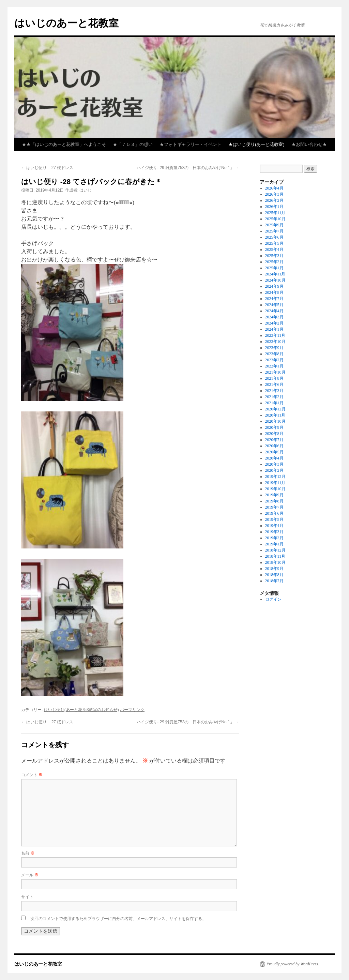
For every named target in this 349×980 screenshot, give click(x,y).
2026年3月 (274, 194)
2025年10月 (275, 219)
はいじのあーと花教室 (66, 23)
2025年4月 (274, 250)
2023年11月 (275, 335)
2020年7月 (274, 440)
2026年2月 (274, 200)
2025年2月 (274, 262)
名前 (28, 853)
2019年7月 (274, 507)
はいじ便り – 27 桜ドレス (47, 168)
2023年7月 (274, 360)
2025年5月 (274, 243)
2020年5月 (274, 452)
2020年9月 (274, 427)
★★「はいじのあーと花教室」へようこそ (64, 144)
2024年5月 (274, 305)
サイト (27, 897)
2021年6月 (274, 385)
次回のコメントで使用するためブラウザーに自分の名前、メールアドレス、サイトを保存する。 (118, 919)
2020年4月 (274, 458)
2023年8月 (274, 354)
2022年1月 (274, 366)
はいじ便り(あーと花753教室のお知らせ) (81, 710)
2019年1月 (274, 544)
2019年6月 (274, 513)
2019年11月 (275, 483)
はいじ (86, 190)
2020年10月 (275, 421)
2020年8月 (274, 434)
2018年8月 (274, 575)
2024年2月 (274, 323)
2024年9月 (274, 286)
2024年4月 (274, 311)
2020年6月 (274, 446)
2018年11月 (275, 556)
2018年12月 (275, 550)
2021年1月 (274, 403)
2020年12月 (275, 409)
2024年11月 (275, 274)
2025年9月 (274, 225)
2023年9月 (274, 348)
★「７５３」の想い (133, 144)
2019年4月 (274, 526)
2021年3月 (274, 391)
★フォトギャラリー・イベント (191, 144)
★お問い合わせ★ (309, 144)
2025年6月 (274, 237)
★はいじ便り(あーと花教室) (256, 144)
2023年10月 (275, 342)
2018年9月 (274, 569)
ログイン (273, 599)
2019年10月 (275, 489)
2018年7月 (274, 581)
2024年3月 (274, 317)
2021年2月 (274, 397)
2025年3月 (274, 256)
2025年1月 (274, 268)
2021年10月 (275, 372)
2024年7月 (274, 299)
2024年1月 (274, 329)
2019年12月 (275, 477)
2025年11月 (275, 213)
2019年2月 (274, 538)
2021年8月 (274, 378)
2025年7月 (274, 231)
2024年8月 (274, 292)
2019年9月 (274, 495)
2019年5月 (274, 519)
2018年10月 (275, 562)
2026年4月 (274, 188)
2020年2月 (274, 470)
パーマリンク (132, 710)
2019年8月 (274, 501)
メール (30, 875)
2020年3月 (274, 464)
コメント (32, 775)
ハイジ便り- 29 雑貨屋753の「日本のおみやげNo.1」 (188, 168)
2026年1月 (274, 207)
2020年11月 (275, 415)
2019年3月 (274, 532)
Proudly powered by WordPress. (293, 964)
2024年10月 (275, 280)
